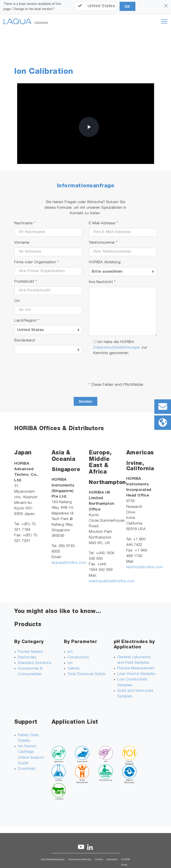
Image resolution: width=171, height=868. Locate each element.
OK (127, 7)
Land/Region (27, 321)
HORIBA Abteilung (105, 262)
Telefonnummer (103, 243)
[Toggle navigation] (164, 21)
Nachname (25, 224)
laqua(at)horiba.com (69, 563)
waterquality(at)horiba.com (112, 581)
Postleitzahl (26, 282)
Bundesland (24, 341)
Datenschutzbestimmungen (117, 348)
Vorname (22, 243)
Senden (86, 401)
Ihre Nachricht (102, 282)
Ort (17, 301)
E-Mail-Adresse (103, 224)
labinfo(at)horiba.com (145, 567)
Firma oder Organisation (37, 262)
